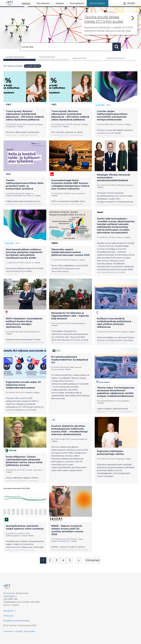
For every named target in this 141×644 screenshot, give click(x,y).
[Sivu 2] (50, 561)
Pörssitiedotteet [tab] (47, 57)
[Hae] (66, 47)
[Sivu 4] (63, 561)
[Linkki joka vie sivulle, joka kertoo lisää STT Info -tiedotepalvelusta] (110, 24)
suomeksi (8, 631)
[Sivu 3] (56, 561)
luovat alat (33, 66)
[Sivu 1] (43, 561)
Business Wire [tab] (80, 58)
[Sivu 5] (70, 561)
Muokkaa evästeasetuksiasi (17, 621)
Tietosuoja (8, 616)
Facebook (8, 611)
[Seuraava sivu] (79, 561)
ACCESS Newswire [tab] (115, 58)
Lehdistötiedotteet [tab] (15, 57)
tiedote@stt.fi (10, 596)
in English (18, 631)
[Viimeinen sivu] (93, 561)
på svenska (30, 631)
